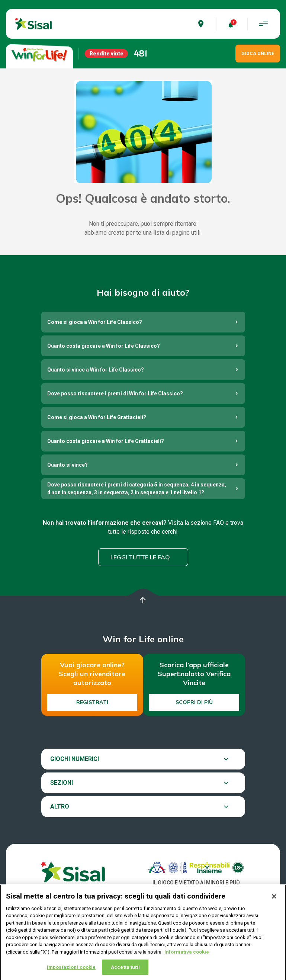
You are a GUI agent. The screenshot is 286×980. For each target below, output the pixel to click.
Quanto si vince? (68, 465)
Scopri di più (194, 702)
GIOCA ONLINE (258, 54)
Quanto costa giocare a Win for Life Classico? (104, 346)
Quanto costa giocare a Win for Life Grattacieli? (106, 441)
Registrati (92, 702)
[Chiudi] (274, 905)
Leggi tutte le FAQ (140, 557)
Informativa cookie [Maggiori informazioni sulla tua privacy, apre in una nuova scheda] (187, 961)
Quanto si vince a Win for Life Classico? (96, 370)
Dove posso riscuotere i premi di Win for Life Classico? (115, 393)
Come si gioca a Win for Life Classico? (95, 322)
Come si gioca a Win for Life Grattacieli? (97, 417)
